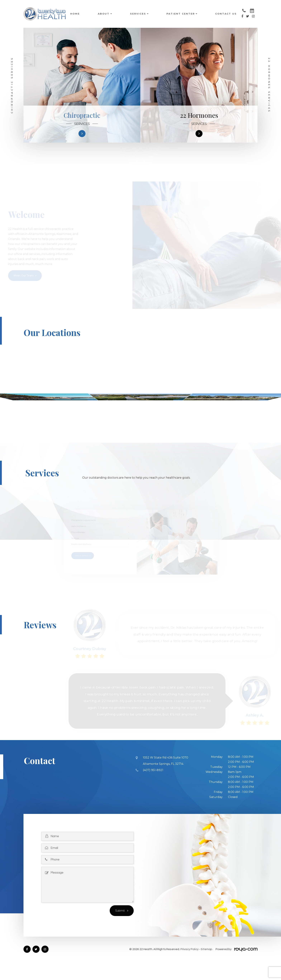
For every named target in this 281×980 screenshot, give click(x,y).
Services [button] (139, 14)
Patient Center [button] (182, 14)
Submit (120, 924)
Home (75, 14)
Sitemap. (207, 962)
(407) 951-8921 (153, 783)
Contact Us (226, 14)
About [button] (105, 14)
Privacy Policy (190, 962)
